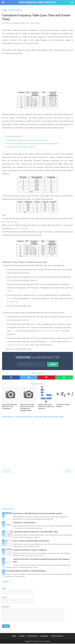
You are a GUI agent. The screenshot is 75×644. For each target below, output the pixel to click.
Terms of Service (58, 636)
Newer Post (7, 471)
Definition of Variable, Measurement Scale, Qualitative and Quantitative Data (27, 408)
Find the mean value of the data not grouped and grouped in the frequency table (32, 144)
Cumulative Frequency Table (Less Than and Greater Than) (36, 532)
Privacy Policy (33, 636)
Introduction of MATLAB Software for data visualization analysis (38, 514)
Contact (21, 636)
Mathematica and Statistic (38, 2)
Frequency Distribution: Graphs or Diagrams (21, 147)
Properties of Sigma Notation (63, 406)
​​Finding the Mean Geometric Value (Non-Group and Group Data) (27, 141)
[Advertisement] (37, 75)
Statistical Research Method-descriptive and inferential (46, 407)
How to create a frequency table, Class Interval (31, 541)
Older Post (68, 471)
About (13, 636)
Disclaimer (45, 636)
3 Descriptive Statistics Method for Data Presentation (10, 407)
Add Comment (35, 24)
